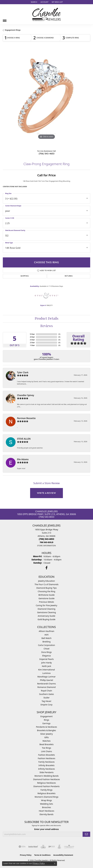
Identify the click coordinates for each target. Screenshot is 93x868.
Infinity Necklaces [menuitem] (46, 769)
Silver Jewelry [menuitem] (46, 734)
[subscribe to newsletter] (86, 834)
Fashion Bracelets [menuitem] (46, 755)
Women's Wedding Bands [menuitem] (47, 776)
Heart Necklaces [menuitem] (46, 811)
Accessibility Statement (63, 855)
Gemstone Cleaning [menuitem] (46, 612)
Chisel (46, 649)
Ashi (46, 635)
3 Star (32, 340)
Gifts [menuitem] (46, 737)
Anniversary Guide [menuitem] (46, 616)
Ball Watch (46, 638)
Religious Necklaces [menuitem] (46, 783)
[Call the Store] (46, 539)
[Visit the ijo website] (52, 847)
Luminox (46, 673)
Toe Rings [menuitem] (46, 748)
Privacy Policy (26, 855)
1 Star (32, 345)
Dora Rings (47, 652)
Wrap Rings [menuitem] (46, 800)
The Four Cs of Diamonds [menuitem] (47, 584)
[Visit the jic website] (59, 847)
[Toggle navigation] (5, 20)
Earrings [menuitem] (46, 723)
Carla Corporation (46, 645)
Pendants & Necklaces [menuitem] (46, 727)
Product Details (47, 319)
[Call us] (46, 542)
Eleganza (46, 656)
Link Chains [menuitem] (46, 751)
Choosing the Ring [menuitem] (47, 591)
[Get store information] (46, 546)
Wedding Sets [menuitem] (46, 804)
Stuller (46, 698)
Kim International (46, 670)
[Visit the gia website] (22, 847)
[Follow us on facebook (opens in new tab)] (46, 568)
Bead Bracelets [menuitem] (46, 744)
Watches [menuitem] (46, 741)
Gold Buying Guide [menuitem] (46, 619)
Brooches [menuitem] (46, 807)
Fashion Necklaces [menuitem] (47, 758)
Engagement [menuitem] (46, 716)
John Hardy (46, 663)
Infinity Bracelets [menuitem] (46, 765)
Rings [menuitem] (46, 720)
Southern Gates (46, 694)
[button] (34, 2)
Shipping (25, 276)
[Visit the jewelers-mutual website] (33, 847)
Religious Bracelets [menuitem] (46, 793)
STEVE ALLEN (24, 439)
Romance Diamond (46, 687)
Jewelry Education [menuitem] (46, 581)
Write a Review (46, 493)
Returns (69, 276)
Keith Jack (46, 666)
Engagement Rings (13, 30)
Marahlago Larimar (47, 677)
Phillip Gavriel (46, 680)
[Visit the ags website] (69, 847)
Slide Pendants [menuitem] (47, 772)
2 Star (32, 343)
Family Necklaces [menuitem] (46, 762)
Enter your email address (46, 829)
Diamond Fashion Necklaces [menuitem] (47, 779)
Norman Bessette (26, 418)
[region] (46, 98)
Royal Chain (46, 691)
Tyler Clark (23, 372)
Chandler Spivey (26, 395)
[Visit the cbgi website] (43, 847)
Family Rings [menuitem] (46, 790)
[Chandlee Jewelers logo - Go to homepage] (46, 14)
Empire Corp (46, 705)
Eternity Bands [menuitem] (46, 814)
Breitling (46, 642)
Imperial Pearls (47, 659)
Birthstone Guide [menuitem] (46, 595)
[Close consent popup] (55, 864)
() (59, 334)
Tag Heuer (46, 701)
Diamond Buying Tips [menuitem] (46, 588)
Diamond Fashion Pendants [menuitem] (47, 786)
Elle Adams (23, 459)
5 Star (32, 334)
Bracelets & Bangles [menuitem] (47, 730)
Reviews (47, 326)
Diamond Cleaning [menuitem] (46, 609)
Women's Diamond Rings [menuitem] (46, 797)
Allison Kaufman (47, 631)
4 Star (32, 337)
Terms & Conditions (42, 855)
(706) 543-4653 (47, 154)
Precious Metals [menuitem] (46, 602)
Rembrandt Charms (46, 684)
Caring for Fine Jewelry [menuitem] (47, 605)
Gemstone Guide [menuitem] (47, 598)
